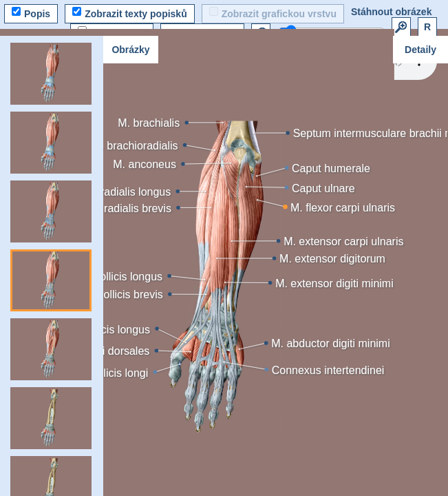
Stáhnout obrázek (391, 12)
